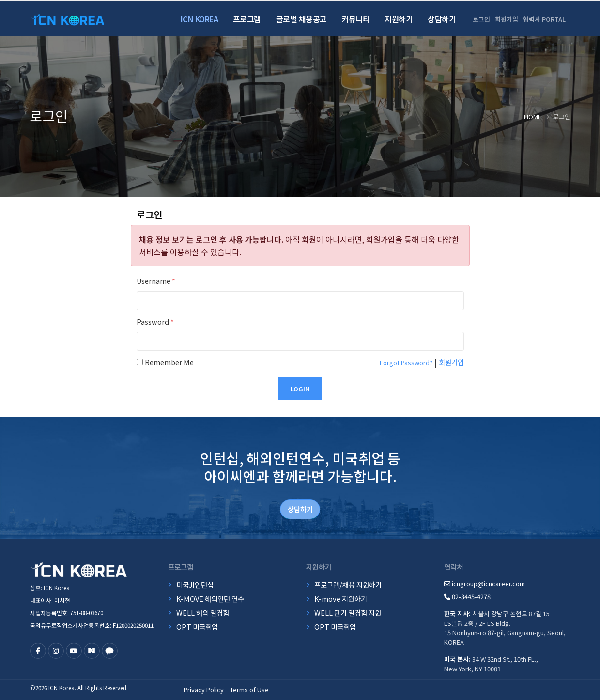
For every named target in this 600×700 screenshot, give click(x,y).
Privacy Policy (204, 690)
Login (300, 389)
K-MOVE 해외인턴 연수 (210, 599)
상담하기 (442, 19)
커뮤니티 (356, 19)
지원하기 (399, 19)
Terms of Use (249, 690)
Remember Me (169, 362)
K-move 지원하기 (341, 599)
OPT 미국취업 (197, 627)
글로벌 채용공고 (301, 19)
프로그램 (247, 19)
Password (155, 321)
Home (533, 117)
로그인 (481, 19)
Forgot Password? (406, 363)
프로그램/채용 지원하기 (348, 584)
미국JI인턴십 (195, 584)
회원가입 (507, 19)
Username (156, 281)
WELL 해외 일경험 (203, 613)
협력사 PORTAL (544, 19)
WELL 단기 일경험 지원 (348, 613)
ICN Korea (200, 19)
